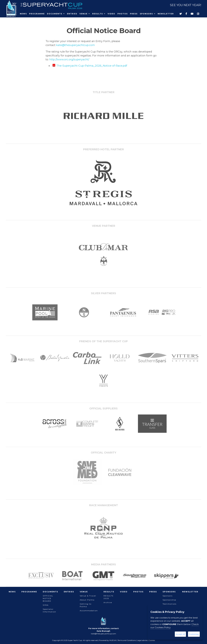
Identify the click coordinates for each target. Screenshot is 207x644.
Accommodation (89, 611)
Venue (83, 14)
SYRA (46, 605)
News (23, 14)
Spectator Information (49, 610)
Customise (194, 634)
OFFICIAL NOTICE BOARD (48, 598)
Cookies (152, 640)
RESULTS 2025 (108, 597)
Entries (72, 14)
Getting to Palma (86, 605)
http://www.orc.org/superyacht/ (69, 59)
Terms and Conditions (127, 640)
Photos (123, 14)
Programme (37, 14)
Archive (108, 602)
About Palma (87, 600)
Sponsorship (169, 600)
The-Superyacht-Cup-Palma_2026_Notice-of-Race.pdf (92, 66)
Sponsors (146, 14)
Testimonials (170, 604)
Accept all (180, 634)
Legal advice (142, 640)
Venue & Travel (88, 596)
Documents (55, 14)
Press (134, 14)
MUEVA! (113, 640)
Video (111, 14)
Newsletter (166, 14)
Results (98, 14)
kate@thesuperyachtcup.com (76, 45)
